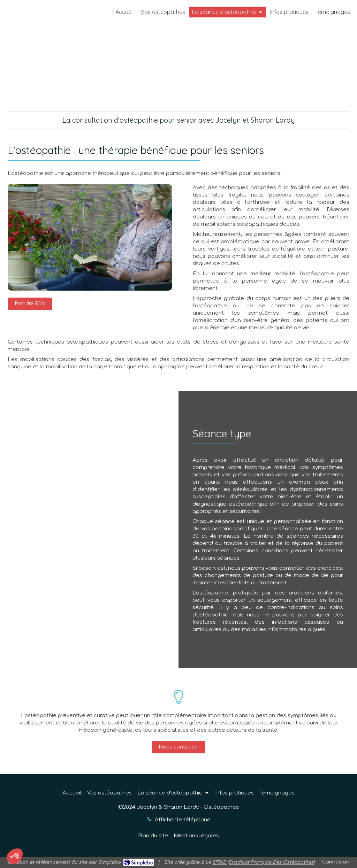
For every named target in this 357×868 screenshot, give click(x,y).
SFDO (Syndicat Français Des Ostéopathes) (263, 862)
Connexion (336, 862)
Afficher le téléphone (183, 820)
